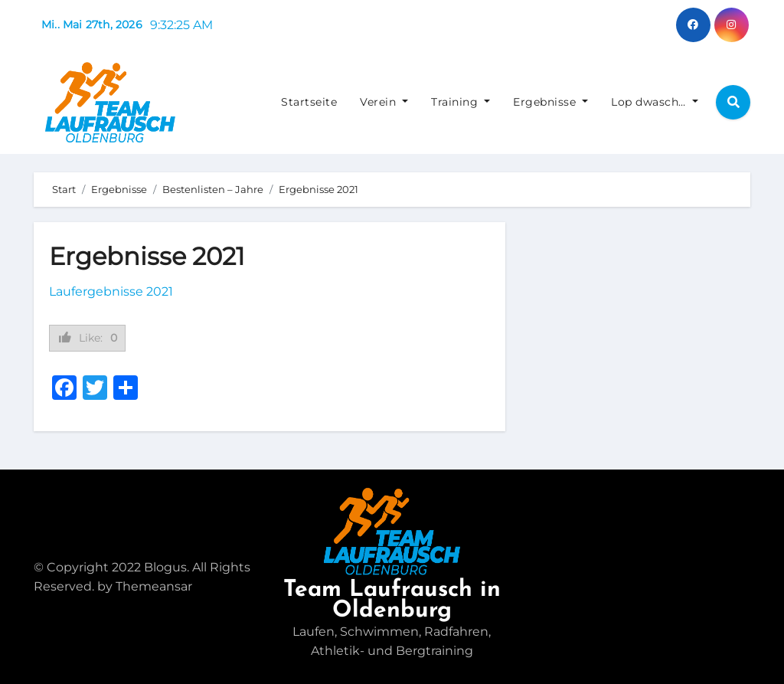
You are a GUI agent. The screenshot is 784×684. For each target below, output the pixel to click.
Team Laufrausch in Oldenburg (392, 601)
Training (461, 102)
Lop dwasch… (655, 102)
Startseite (309, 102)
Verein (384, 102)
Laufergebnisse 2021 (111, 291)
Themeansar (154, 586)
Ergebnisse (550, 102)
